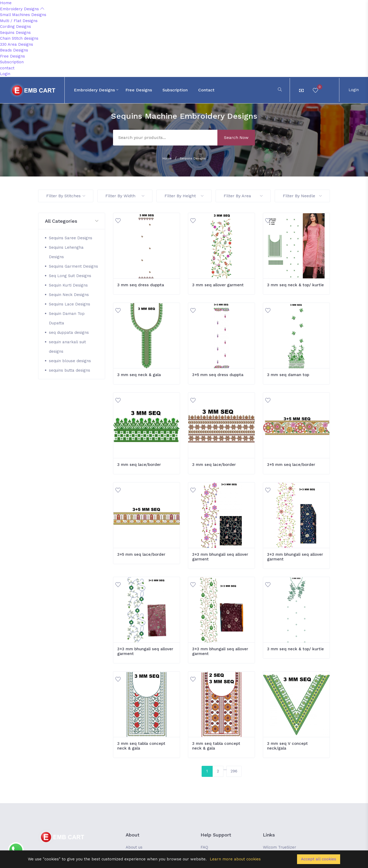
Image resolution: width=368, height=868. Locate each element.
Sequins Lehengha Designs (66, 252)
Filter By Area (243, 196)
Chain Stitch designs (19, 38)
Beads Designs (14, 50)
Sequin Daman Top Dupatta (67, 318)
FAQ (204, 847)
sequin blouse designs (70, 361)
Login (5, 74)
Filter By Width (125, 196)
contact (7, 68)
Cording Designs (16, 27)
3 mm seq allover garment (218, 285)
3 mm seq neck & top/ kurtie (295, 285)
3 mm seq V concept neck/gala (287, 746)
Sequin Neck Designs (69, 295)
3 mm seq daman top (288, 375)
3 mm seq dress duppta (141, 285)
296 (234, 771)
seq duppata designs (69, 332)
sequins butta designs (70, 370)
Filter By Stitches (66, 196)
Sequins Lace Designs (70, 304)
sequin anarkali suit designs (67, 347)
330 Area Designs (17, 44)
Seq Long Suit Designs (70, 276)
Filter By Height (184, 196)
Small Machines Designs (23, 15)
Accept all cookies (319, 859)
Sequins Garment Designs (73, 266)
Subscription (12, 62)
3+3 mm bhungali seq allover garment (220, 557)
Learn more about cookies (235, 859)
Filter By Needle (302, 196)
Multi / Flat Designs (19, 21)
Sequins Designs (15, 33)
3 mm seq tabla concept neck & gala (141, 746)
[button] (72, 221)
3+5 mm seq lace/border (291, 465)
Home (6, 3)
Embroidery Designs (22, 9)
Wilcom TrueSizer (280, 847)
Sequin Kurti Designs (68, 285)
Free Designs (12, 56)
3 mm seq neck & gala (139, 375)
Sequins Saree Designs (71, 238)
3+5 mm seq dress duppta (218, 375)
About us (134, 847)
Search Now (236, 137)
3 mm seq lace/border (139, 465)
